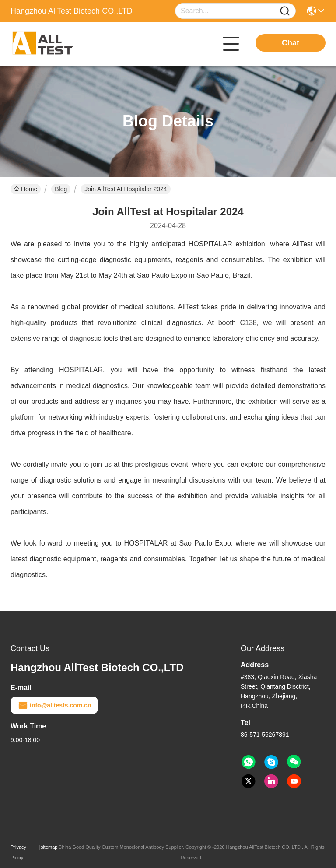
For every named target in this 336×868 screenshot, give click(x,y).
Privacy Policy (18, 852)
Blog (61, 189)
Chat (290, 43)
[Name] (285, 11)
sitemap (49, 847)
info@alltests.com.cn (54, 705)
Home (26, 189)
